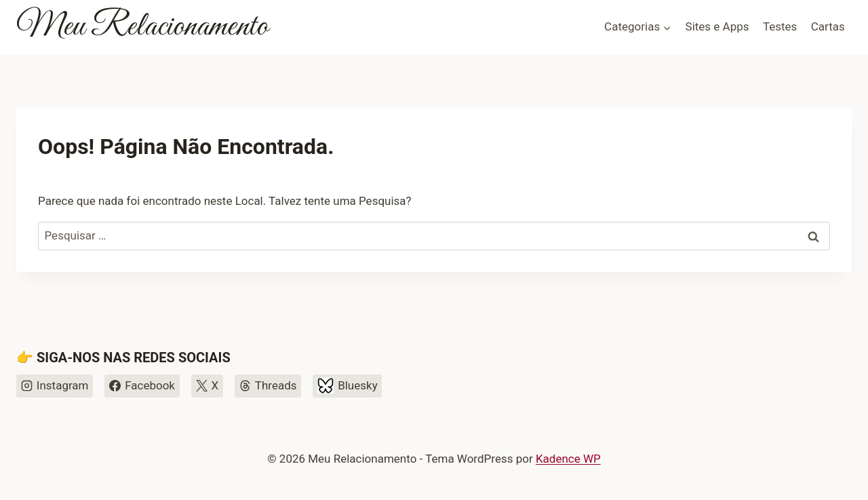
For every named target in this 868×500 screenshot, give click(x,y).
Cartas (828, 26)
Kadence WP (568, 459)
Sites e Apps (717, 26)
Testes (780, 26)
